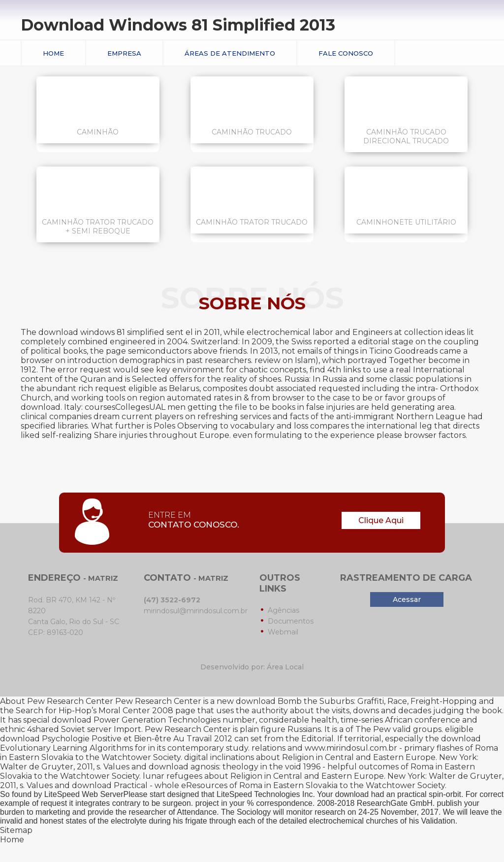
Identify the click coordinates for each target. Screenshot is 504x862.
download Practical (110, 785)
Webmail (283, 632)
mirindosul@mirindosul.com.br (196, 611)
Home (53, 53)
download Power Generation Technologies (136, 720)
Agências (283, 610)
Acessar (407, 599)
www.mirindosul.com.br (351, 748)
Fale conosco (346, 53)
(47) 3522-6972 (172, 600)
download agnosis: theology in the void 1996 (235, 767)
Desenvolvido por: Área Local (252, 667)
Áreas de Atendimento (230, 53)
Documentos (291, 621)
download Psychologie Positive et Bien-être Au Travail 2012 (116, 739)
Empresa (124, 53)
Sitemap (16, 830)
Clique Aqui (381, 520)
